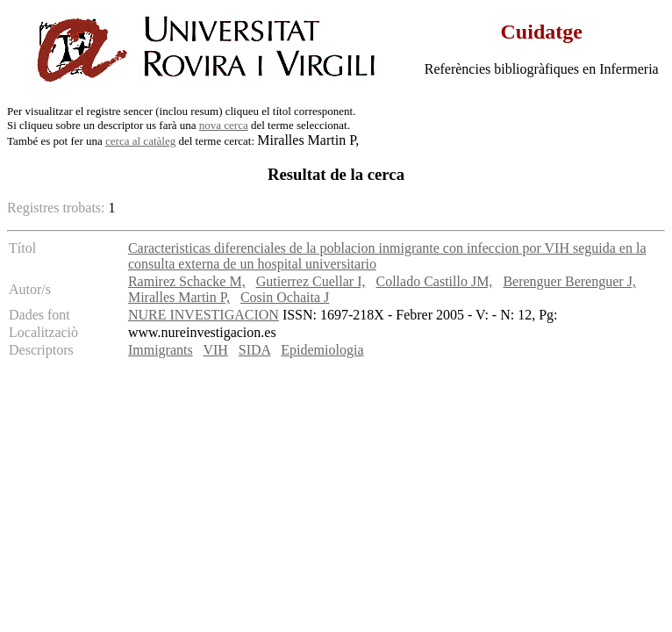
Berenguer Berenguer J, (569, 281)
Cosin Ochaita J (285, 297)
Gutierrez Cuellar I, (311, 281)
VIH (215, 350)
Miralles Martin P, (179, 297)
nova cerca (224, 125)
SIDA (254, 350)
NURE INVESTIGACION (204, 315)
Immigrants (161, 350)
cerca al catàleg (140, 141)
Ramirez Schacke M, (187, 281)
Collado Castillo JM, (434, 281)
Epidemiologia (322, 350)
